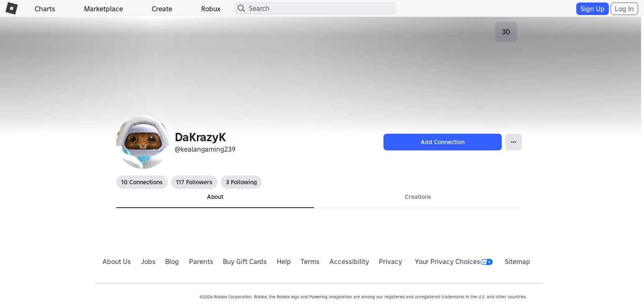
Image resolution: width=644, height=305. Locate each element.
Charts (45, 9)
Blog (172, 262)
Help (284, 262)
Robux (211, 9)
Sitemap (517, 262)
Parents (201, 262)
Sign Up (593, 9)
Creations (418, 197)
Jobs (148, 262)
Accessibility (349, 262)
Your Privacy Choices (454, 262)
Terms (310, 262)
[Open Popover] (514, 142)
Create (162, 9)
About (215, 197)
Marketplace (103, 9)
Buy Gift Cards (245, 262)
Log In (624, 9)
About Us (117, 262)
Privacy (391, 262)
